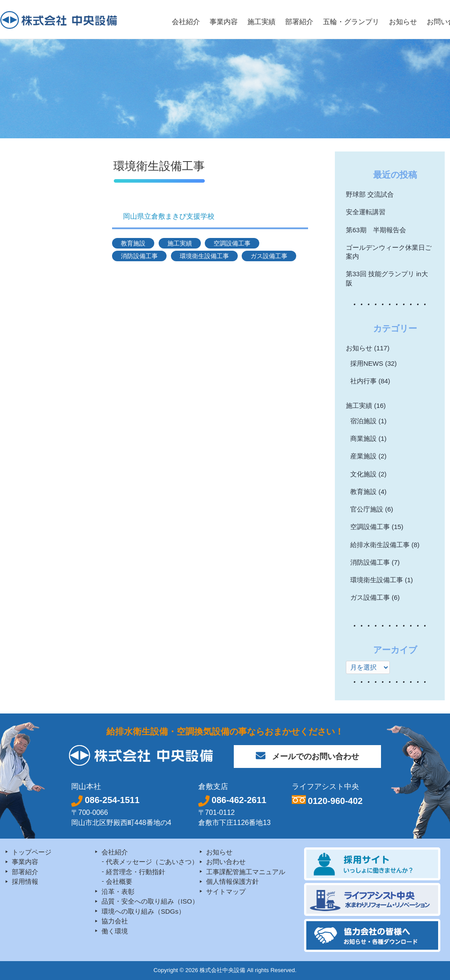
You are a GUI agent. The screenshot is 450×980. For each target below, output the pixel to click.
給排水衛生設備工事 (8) (385, 545)
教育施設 (133, 243)
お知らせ (219, 852)
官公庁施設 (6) (372, 509)
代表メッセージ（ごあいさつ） (152, 862)
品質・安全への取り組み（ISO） (150, 901)
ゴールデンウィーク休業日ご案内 (389, 252)
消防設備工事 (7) (375, 562)
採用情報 (25, 881)
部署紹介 (25, 872)
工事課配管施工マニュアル (246, 872)
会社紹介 (115, 852)
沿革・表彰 (118, 892)
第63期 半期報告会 (376, 230)
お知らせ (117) (368, 348)
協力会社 (115, 921)
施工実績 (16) (366, 405)
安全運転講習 (366, 212)
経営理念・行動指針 (136, 872)
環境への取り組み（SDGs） (143, 911)
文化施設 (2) (368, 474)
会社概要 (119, 881)
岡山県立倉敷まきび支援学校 (169, 216)
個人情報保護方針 (232, 881)
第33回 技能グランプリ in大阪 (387, 278)
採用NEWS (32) (374, 363)
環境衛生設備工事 (204, 256)
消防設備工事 (139, 256)
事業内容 (25, 862)
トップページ (32, 852)
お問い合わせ (226, 862)
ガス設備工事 (269, 256)
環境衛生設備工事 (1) (382, 580)
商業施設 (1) (368, 438)
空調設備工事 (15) (377, 527)
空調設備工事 (232, 243)
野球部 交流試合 (370, 194)
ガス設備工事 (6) (375, 597)
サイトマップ (226, 892)
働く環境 (115, 931)
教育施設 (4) (368, 492)
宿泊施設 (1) (368, 421)
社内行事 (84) (370, 381)
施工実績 (180, 243)
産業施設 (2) (368, 456)
